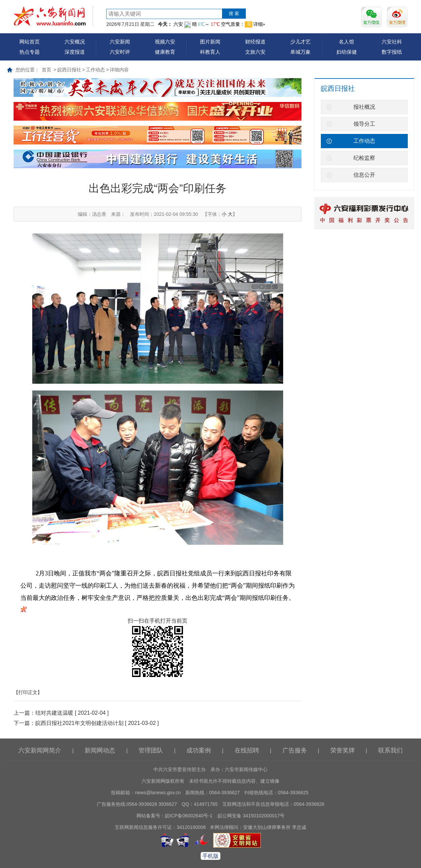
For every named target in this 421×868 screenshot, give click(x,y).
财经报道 (255, 42)
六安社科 (392, 42)
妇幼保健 (347, 52)
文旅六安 (255, 52)
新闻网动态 (100, 750)
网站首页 (30, 42)
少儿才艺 (300, 42)
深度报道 (75, 52)
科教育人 (210, 52)
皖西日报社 (69, 70)
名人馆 (346, 42)
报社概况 (364, 107)
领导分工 (364, 124)
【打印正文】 (28, 692)
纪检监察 (364, 158)
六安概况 (75, 42)
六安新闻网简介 (40, 750)
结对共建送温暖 (54, 713)
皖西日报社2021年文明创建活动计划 (79, 723)
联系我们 (390, 750)
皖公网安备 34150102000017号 (251, 816)
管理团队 (151, 750)
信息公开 (364, 175)
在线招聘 (247, 750)
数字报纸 (392, 52)
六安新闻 (120, 42)
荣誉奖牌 (343, 750)
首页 (47, 70)
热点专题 (30, 52)
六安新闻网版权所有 (163, 781)
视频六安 (165, 42)
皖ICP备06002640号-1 (189, 816)
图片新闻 (210, 42)
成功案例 (199, 750)
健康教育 (165, 52)
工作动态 (95, 70)
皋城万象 (300, 52)
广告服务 (295, 750)
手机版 (210, 856)
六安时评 (120, 52)
